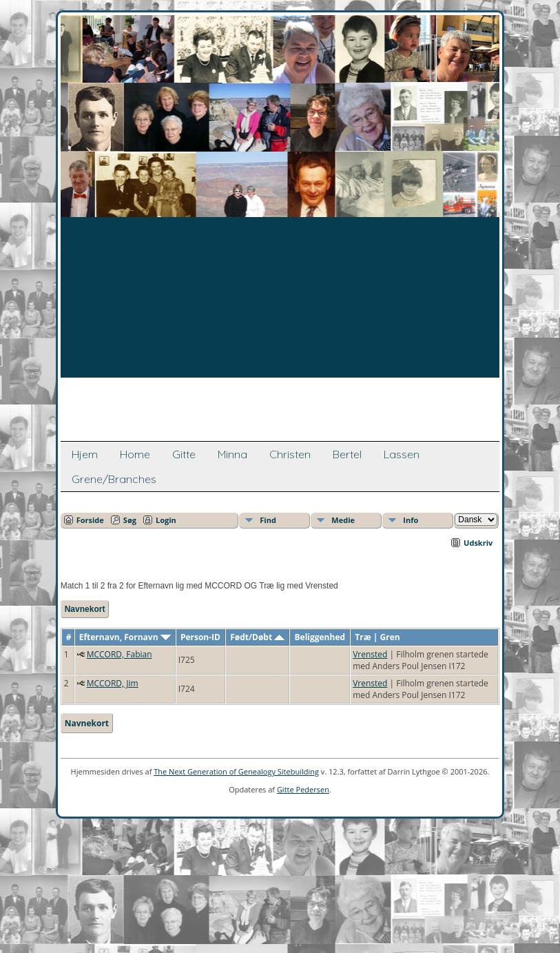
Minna (232, 454)
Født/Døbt (257, 637)
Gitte (184, 454)
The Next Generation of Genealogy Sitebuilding (236, 771)
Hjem (85, 454)
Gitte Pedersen (303, 789)
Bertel (347, 454)
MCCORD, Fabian (120, 654)
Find (268, 520)
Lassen (402, 454)
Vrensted (370, 654)
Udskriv (478, 543)
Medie (343, 520)
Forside (90, 520)
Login (166, 520)
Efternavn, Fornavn (125, 637)
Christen (290, 454)
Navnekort (85, 609)
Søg (130, 520)
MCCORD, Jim (113, 683)
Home (135, 454)
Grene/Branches (114, 479)
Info (411, 520)
